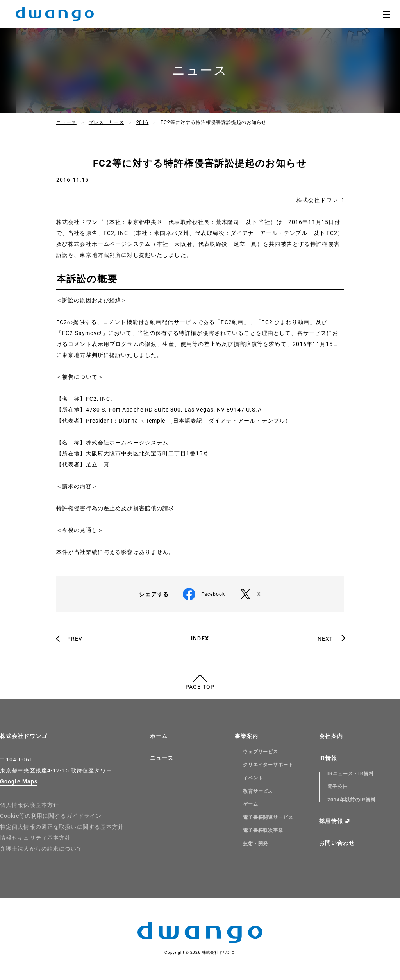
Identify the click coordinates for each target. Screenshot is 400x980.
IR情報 (328, 758)
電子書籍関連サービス (268, 817)
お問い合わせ (337, 843)
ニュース (66, 122)
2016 (143, 122)
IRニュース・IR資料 (351, 774)
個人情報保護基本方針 (29, 805)
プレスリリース (106, 122)
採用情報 (331, 821)
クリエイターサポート (268, 765)
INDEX (200, 639)
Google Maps (19, 781)
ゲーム (251, 804)
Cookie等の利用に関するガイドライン (51, 816)
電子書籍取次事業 (263, 830)
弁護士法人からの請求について (41, 849)
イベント (253, 778)
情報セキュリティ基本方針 (35, 838)
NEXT (325, 639)
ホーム (159, 736)
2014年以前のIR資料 (352, 800)
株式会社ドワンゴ (24, 736)
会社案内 (331, 736)
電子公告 (337, 787)
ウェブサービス (261, 752)
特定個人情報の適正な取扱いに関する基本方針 (62, 827)
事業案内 (246, 736)
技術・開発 (256, 844)
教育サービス (258, 791)
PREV (75, 639)
